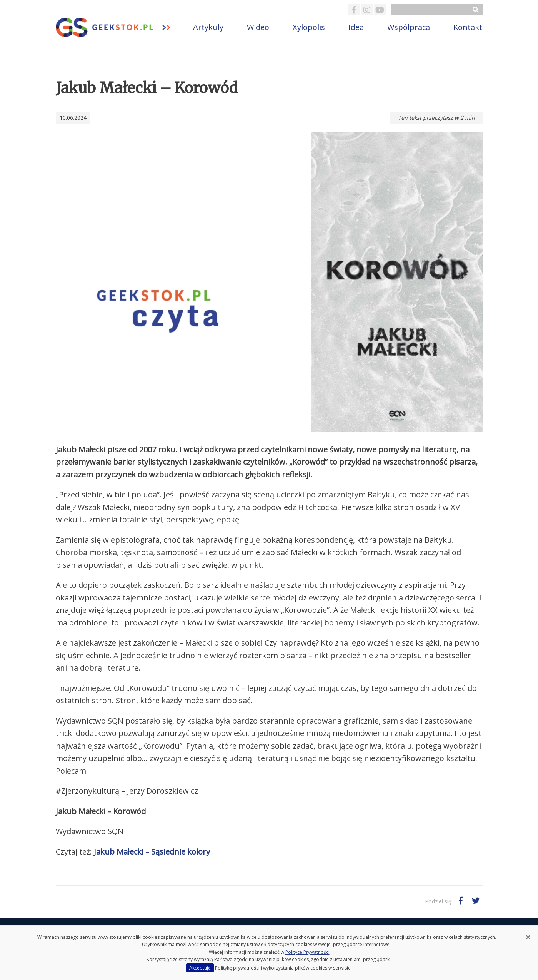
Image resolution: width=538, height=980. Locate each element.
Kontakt (468, 27)
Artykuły (208, 27)
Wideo (258, 27)
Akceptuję (200, 968)
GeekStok (119, 27)
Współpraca (409, 27)
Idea (356, 27)
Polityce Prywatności (307, 952)
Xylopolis (309, 27)
